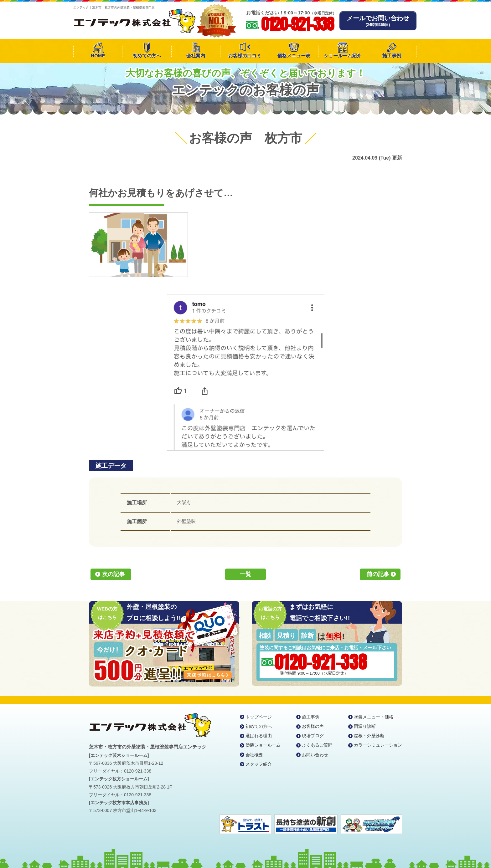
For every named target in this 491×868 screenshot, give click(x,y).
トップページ (259, 717)
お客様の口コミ (245, 56)
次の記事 (113, 574)
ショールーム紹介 (343, 56)
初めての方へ (147, 56)
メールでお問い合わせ (378, 21)
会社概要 (254, 755)
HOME (98, 56)
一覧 (246, 574)
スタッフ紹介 (259, 764)
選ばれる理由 (259, 736)
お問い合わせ (315, 755)
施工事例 (392, 56)
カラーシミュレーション (378, 745)
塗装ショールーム (263, 745)
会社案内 (196, 56)
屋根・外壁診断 (369, 736)
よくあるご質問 (317, 745)
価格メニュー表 (294, 56)
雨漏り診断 (365, 726)
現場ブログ (313, 736)
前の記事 (378, 574)
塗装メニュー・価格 (374, 717)
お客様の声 (313, 726)
